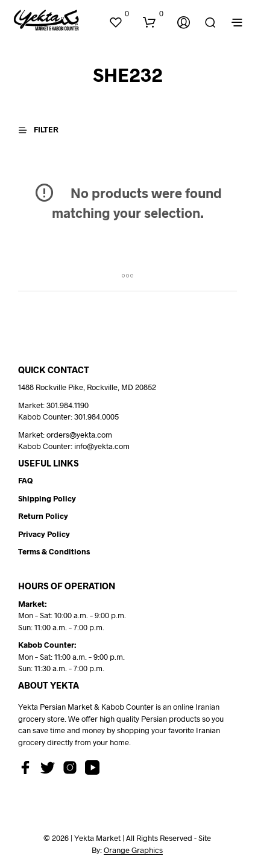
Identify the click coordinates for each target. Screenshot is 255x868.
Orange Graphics (133, 850)
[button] (119, 14)
